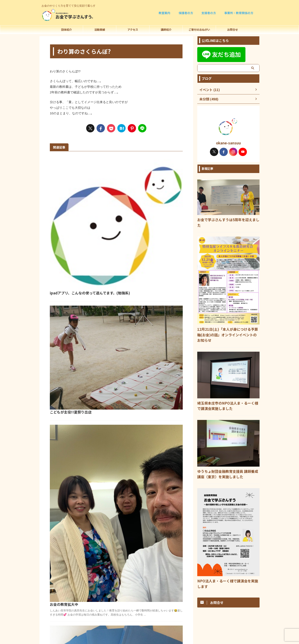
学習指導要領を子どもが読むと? (139, 381)
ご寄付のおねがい (199, 30)
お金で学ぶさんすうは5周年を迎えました (224, 219)
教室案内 (164, 13)
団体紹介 (66, 30)
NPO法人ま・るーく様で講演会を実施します (227, 565)
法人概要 (149, 603)
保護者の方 (186, 13)
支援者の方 (209, 13)
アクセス (133, 30)
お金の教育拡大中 (129, 289)
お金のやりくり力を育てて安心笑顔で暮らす (149, 611)
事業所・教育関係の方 (239, 13)
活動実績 (100, 30)
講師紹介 (166, 30)
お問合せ (233, 30)
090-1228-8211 (150, 633)
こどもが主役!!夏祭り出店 (135, 232)
